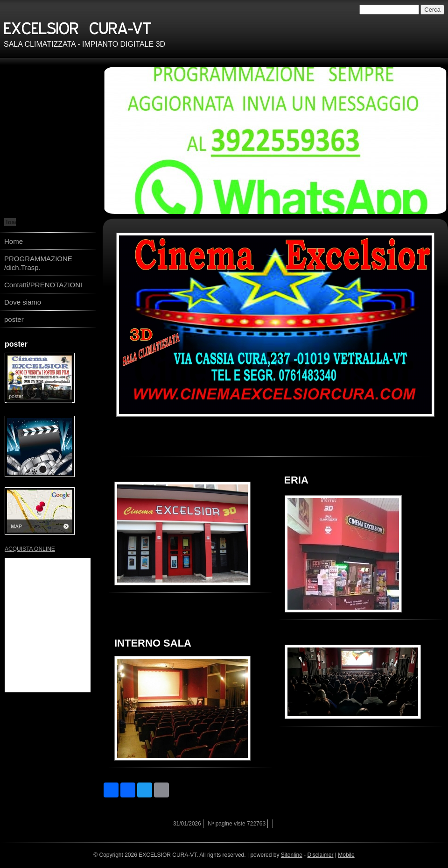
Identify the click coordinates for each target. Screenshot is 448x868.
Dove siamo (23, 302)
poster (14, 319)
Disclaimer (321, 855)
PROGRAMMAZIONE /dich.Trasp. (38, 263)
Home (14, 241)
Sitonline (292, 855)
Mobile (346, 855)
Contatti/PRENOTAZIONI (43, 285)
